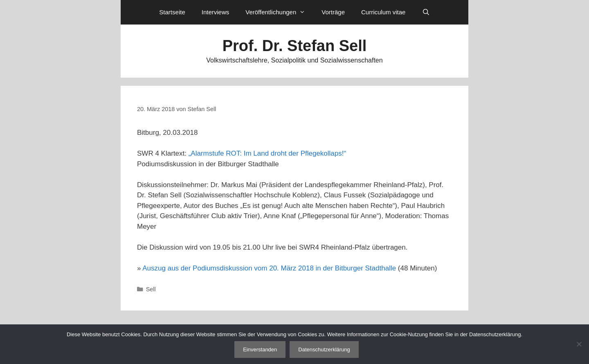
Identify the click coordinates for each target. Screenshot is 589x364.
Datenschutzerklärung (324, 349)
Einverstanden (260, 349)
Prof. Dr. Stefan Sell (295, 46)
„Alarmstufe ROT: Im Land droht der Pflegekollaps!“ (268, 153)
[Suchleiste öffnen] (426, 12)
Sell (151, 289)
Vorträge (333, 12)
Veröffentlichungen (279, 12)
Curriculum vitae (383, 12)
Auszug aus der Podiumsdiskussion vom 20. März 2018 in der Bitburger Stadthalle (269, 268)
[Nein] (579, 344)
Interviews (216, 12)
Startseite (172, 12)
